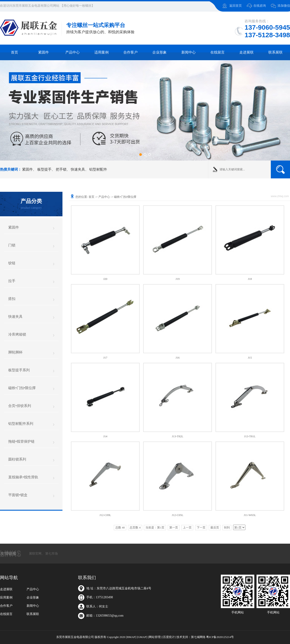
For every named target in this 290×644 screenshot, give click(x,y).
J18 (250, 279)
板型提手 (44, 169)
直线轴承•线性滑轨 (23, 477)
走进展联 (246, 52)
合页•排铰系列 (20, 406)
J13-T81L (250, 436)
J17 (105, 358)
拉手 (12, 281)
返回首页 (236, 6)
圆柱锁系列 (17, 459)
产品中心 (72, 52)
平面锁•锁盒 (18, 495)
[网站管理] (155, 637)
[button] (141, 155)
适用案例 (101, 52)
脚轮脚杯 (15, 352)
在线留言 (217, 52)
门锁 (12, 245)
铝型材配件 (98, 169)
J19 (178, 279)
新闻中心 (188, 52)
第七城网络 (198, 637)
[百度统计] (169, 637)
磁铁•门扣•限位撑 (22, 388)
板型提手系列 (19, 370)
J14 (105, 436)
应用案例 (6, 598)
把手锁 (61, 169)
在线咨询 (260, 6)
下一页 (201, 527)
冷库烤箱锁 (17, 334)
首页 (14, 52)
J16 (178, 358)
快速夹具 (78, 169)
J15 (250, 358)
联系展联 (275, 52)
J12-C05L (178, 515)
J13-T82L (177, 436)
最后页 (215, 527)
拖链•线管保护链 (21, 441)
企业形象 (159, 52)
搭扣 (12, 299)
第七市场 (52, 554)
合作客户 (130, 52)
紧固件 (43, 52)
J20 (105, 279)
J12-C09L (105, 515)
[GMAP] (142, 637)
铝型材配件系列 (21, 424)
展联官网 (35, 554)
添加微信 (284, 6)
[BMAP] (131, 637)
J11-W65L (250, 515)
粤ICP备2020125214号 (220, 637)
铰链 (12, 263)
